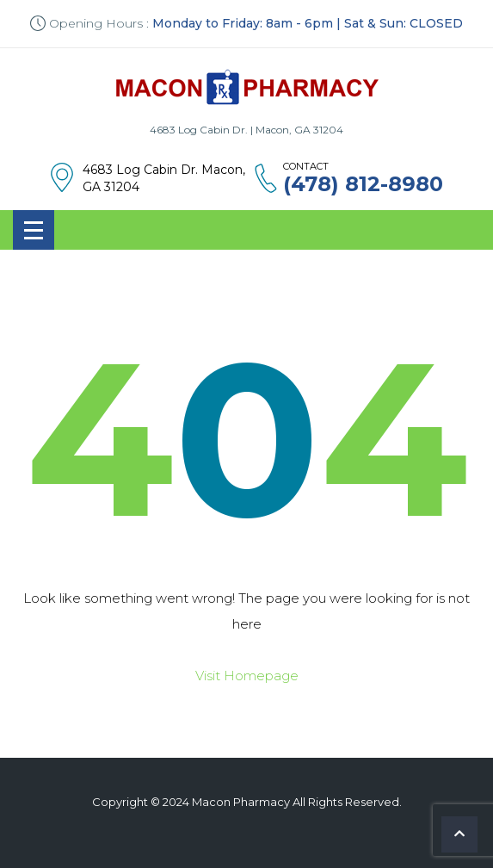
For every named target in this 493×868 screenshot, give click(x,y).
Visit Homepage (247, 676)
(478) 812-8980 (363, 184)
